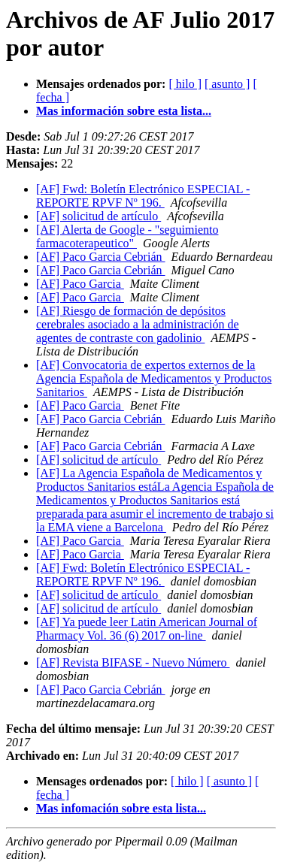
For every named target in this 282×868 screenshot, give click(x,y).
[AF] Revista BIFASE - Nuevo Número (133, 662)
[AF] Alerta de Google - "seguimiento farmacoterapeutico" (127, 236)
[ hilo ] (185, 84)
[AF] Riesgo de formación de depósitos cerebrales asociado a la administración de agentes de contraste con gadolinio (138, 324)
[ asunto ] (227, 84)
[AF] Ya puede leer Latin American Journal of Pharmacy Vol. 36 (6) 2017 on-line (147, 629)
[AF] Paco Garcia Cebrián (101, 257)
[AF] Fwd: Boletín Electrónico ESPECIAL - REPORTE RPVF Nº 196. (143, 196)
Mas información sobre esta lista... (124, 111)
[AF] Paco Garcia (80, 284)
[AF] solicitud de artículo (99, 216)
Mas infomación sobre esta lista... (121, 808)
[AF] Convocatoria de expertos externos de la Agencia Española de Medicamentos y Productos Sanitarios (154, 378)
